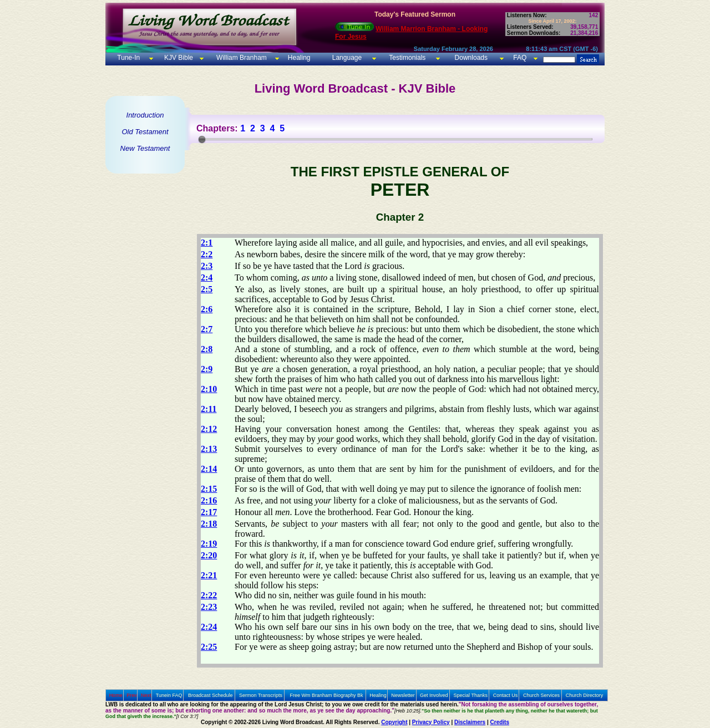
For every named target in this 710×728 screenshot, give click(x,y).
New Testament (145, 148)
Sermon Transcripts (261, 695)
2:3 (207, 266)
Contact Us (506, 695)
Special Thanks (471, 695)
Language (346, 58)
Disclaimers (470, 722)
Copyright (394, 722)
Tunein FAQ (169, 695)
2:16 (209, 500)
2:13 (209, 449)
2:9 (207, 369)
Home (116, 695)
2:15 (209, 489)
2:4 (207, 278)
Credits (500, 722)
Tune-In (128, 58)
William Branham (241, 58)
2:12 (209, 429)
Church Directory (585, 695)
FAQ (520, 58)
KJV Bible (178, 58)
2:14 (209, 469)
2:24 (209, 627)
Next (146, 695)
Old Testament (145, 132)
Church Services (541, 695)
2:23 (209, 607)
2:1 (207, 243)
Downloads (471, 58)
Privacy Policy (431, 722)
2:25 (209, 647)
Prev (132, 695)
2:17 (209, 512)
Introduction (145, 115)
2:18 (209, 524)
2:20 (209, 555)
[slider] (202, 139)
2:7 (207, 329)
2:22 (209, 595)
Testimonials (407, 58)
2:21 (209, 575)
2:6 (207, 309)
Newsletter (403, 695)
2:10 (209, 389)
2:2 (207, 254)
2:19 (209, 544)
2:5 (207, 289)
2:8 (207, 349)
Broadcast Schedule (211, 695)
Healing (298, 58)
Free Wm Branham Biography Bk (327, 695)
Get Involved (434, 695)
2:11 (209, 409)
